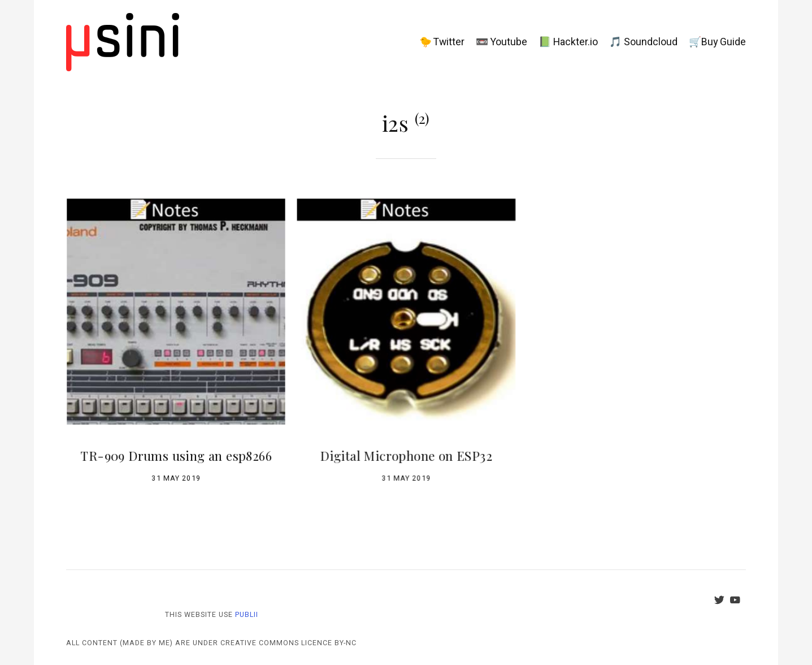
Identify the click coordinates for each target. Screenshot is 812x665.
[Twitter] (722, 602)
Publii (247, 615)
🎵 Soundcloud (643, 42)
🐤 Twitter (442, 42)
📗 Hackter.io (568, 42)
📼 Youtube (501, 42)
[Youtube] (738, 602)
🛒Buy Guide (717, 42)
